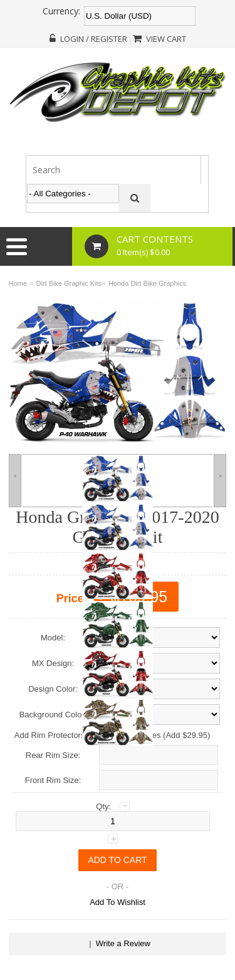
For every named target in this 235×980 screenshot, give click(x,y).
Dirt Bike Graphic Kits (69, 283)
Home (18, 283)
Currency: (61, 11)
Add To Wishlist (118, 902)
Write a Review (123, 943)
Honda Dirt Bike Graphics (147, 283)
